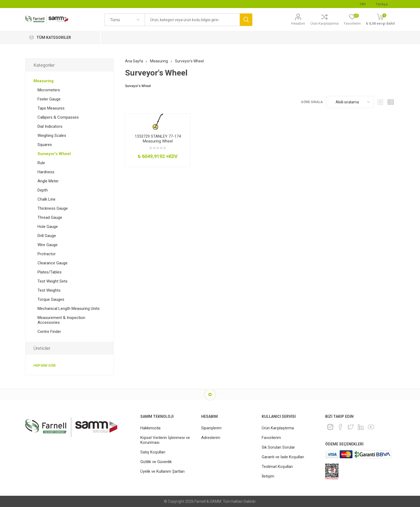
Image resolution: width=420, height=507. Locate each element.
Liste (391, 102)
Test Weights (49, 290)
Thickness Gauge (53, 208)
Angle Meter (48, 181)
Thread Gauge (50, 217)
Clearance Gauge (52, 263)
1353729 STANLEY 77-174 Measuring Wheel (158, 139)
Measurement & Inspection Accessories (61, 320)
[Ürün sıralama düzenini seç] (350, 102)
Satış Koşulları (153, 452)
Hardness (46, 172)
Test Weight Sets (52, 281)
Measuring (44, 81)
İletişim (268, 476)
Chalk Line (46, 199)
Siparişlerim (211, 428)
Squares (45, 145)
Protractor (47, 254)
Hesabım (298, 23)
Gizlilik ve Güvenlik (156, 462)
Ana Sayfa (134, 61)
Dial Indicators (50, 126)
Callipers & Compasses (58, 117)
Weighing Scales (52, 136)
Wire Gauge (48, 245)
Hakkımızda (150, 428)
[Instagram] (330, 427)
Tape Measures (51, 108)
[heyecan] (351, 427)
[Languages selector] (384, 4)
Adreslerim (211, 438)
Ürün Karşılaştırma (325, 23)
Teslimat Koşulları (277, 467)
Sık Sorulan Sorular (278, 447)
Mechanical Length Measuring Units (69, 309)
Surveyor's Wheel (54, 154)
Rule (41, 163)
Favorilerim (271, 438)
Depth (43, 190)
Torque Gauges (51, 299)
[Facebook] (340, 427)
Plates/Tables (50, 272)
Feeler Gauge (49, 99)
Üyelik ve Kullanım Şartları (162, 471)
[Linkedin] (361, 427)
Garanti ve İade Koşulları (283, 457)
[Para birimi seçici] (365, 4)
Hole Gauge (48, 227)
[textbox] (192, 20)
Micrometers (49, 90)
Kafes (381, 102)
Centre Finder (49, 332)
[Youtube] (371, 427)
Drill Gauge (47, 236)
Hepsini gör (44, 365)
